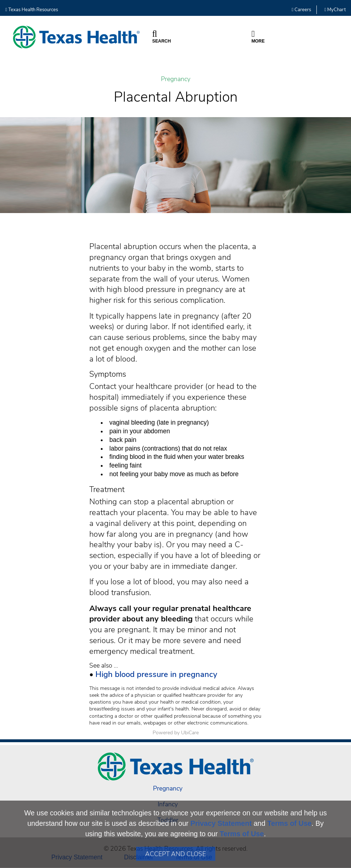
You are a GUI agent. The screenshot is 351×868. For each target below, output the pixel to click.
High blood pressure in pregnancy (156, 674)
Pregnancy (176, 79)
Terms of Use (290, 823)
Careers (301, 10)
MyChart (335, 10)
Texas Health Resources (32, 10)
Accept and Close (175, 854)
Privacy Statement (221, 823)
